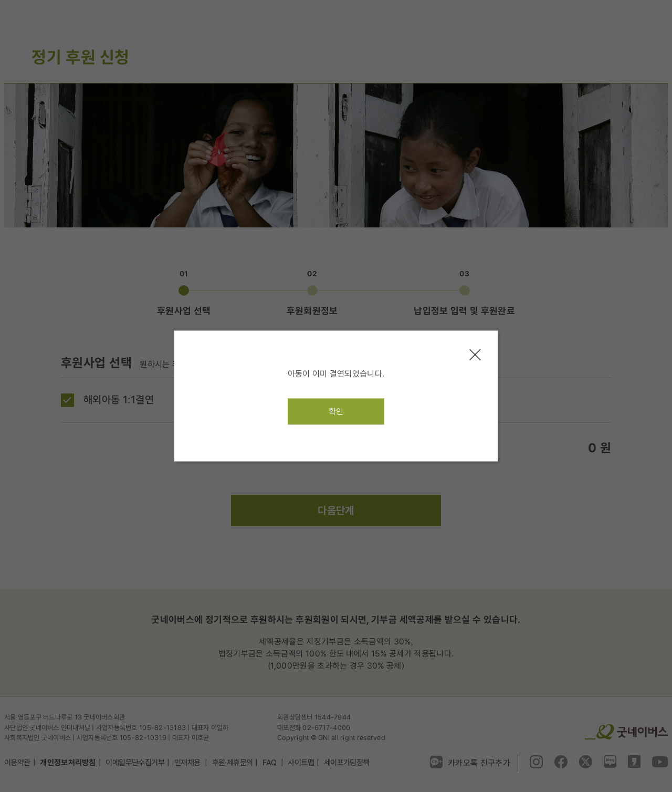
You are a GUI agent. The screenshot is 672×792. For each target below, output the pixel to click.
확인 (336, 411)
